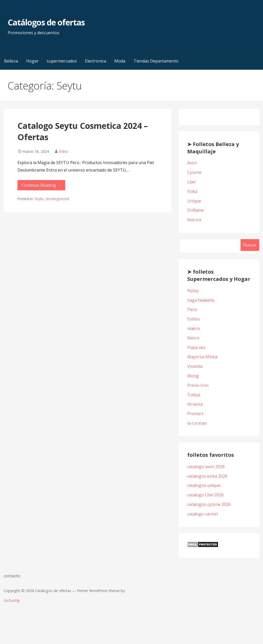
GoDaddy (12, 600)
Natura (194, 220)
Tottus (194, 395)
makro (194, 328)
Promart (195, 414)
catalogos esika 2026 (207, 476)
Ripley (193, 291)
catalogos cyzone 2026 (209, 504)
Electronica (96, 61)
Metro (193, 338)
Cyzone (194, 172)
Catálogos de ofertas (46, 22)
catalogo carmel (203, 514)
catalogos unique (204, 485)
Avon (192, 163)
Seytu (39, 199)
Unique (194, 201)
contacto (12, 576)
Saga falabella (201, 300)
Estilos (194, 319)
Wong (193, 376)
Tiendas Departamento (156, 61)
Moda (120, 61)
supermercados (62, 61)
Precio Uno (198, 385)
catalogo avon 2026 (206, 467)
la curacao (197, 423)
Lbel (191, 182)
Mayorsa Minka (202, 357)
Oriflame (195, 210)
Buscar (250, 245)
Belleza (11, 61)
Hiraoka (195, 404)
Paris (192, 309)
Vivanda (195, 366)
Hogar (32, 61)
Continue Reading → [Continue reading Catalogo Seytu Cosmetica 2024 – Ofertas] (41, 185)
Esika (63, 151)
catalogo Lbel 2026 (205, 495)
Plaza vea (196, 347)
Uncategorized (57, 199)
